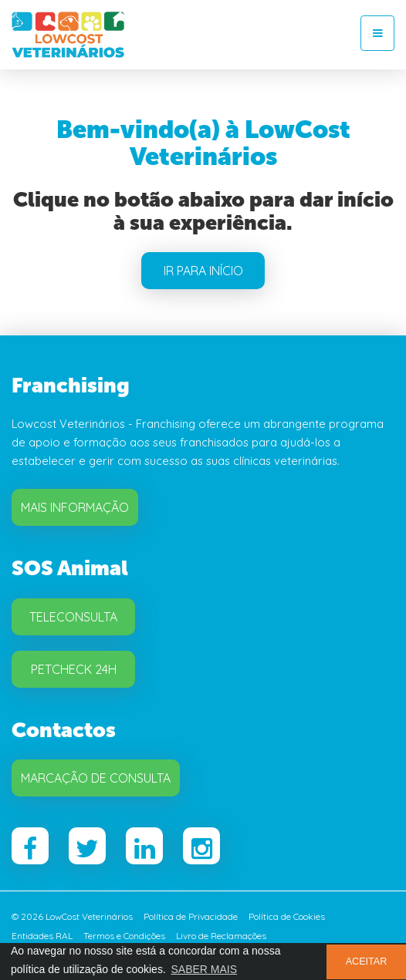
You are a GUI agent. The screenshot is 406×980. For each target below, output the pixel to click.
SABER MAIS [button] (204, 969)
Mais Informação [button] (75, 507)
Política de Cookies (287, 916)
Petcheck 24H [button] (74, 669)
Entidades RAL (42, 936)
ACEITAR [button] (367, 961)
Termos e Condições (124, 936)
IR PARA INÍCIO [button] (203, 271)
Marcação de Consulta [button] (96, 778)
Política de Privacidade (191, 916)
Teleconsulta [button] (73, 617)
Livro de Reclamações (221, 936)
